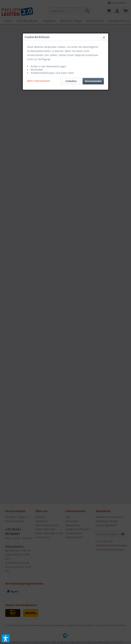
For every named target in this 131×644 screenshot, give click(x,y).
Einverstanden (93, 81)
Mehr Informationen (39, 81)
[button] (6, 638)
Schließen (71, 81)
